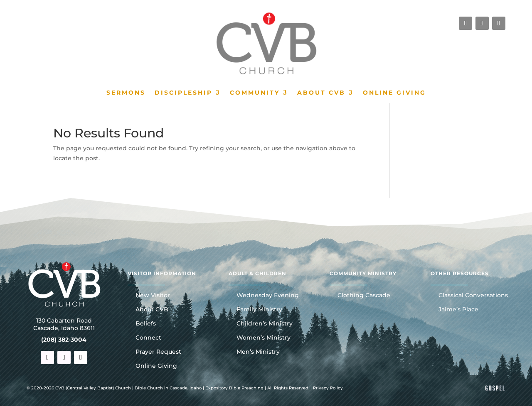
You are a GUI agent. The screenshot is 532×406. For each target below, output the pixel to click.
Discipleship (183, 93)
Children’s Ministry (265, 324)
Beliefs (146, 324)
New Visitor (153, 296)
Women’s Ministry (264, 338)
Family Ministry (259, 310)
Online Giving (394, 93)
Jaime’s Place (458, 310)
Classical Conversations (473, 296)
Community (255, 93)
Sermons (126, 93)
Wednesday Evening (268, 296)
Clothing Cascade (364, 296)
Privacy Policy (328, 388)
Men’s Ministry (258, 352)
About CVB (321, 93)
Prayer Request (158, 352)
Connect (148, 338)
